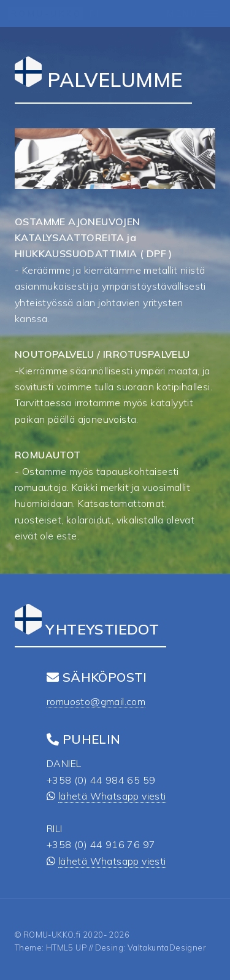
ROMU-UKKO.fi (52, 935)
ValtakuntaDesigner (167, 947)
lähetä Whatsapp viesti (112, 796)
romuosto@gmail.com (96, 701)
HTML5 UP (67, 947)
